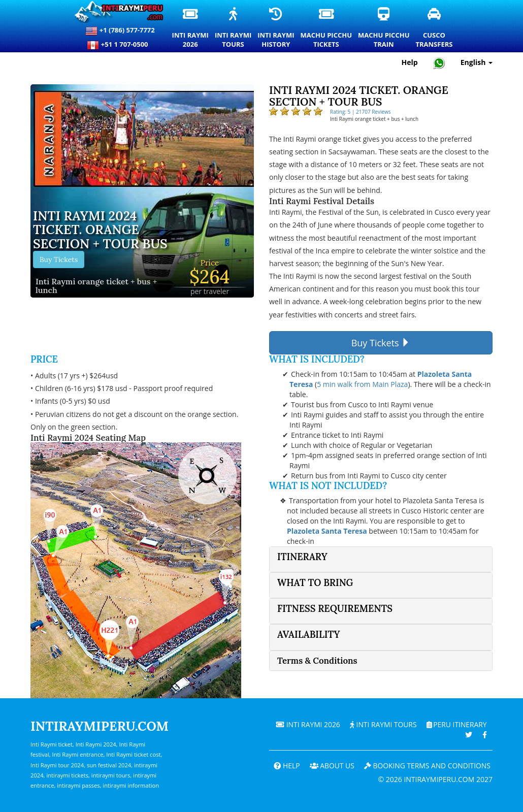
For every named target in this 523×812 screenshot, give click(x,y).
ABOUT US (330, 766)
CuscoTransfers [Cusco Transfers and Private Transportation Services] (434, 28)
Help (284, 766)
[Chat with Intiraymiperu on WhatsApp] (439, 63)
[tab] (381, 559)
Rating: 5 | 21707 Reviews (361, 112)
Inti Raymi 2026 (306, 724)
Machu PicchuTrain (384, 28)
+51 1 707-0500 (120, 45)
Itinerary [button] (302, 557)
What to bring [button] (315, 583)
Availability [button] (308, 635)
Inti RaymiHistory (276, 28)
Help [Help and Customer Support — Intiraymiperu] (410, 62)
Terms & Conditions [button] (317, 661)
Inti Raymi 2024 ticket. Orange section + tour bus (100, 230)
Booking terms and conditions (427, 766)
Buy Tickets (59, 259)
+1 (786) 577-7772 (120, 31)
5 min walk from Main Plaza (362, 384)
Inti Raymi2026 (191, 28)
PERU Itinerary (456, 724)
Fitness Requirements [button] (335, 609)
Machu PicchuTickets (327, 28)
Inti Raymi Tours (382, 724)
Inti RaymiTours (234, 28)
